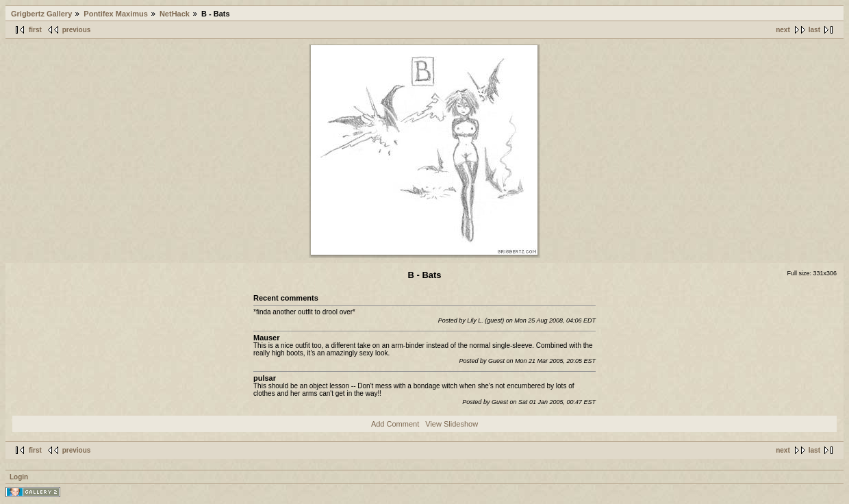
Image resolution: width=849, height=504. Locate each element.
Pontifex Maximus (116, 14)
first (35, 30)
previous (77, 30)
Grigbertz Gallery (41, 14)
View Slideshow (452, 424)
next (783, 30)
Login (19, 477)
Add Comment (395, 424)
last (814, 30)
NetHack (175, 14)
